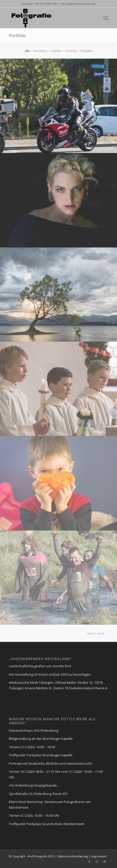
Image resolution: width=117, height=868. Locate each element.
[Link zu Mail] (105, 862)
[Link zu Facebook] (89, 862)
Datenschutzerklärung (72, 856)
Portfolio (17, 36)
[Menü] (106, 18)
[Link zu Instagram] (97, 862)
